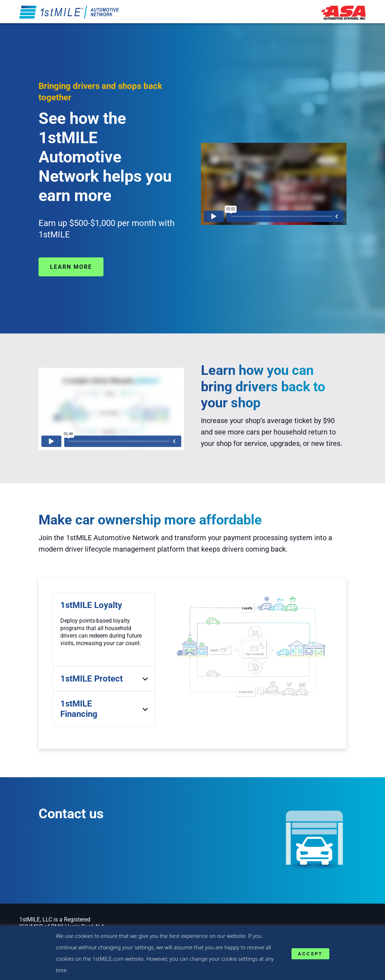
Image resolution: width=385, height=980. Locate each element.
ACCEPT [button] (310, 954)
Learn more (71, 267)
